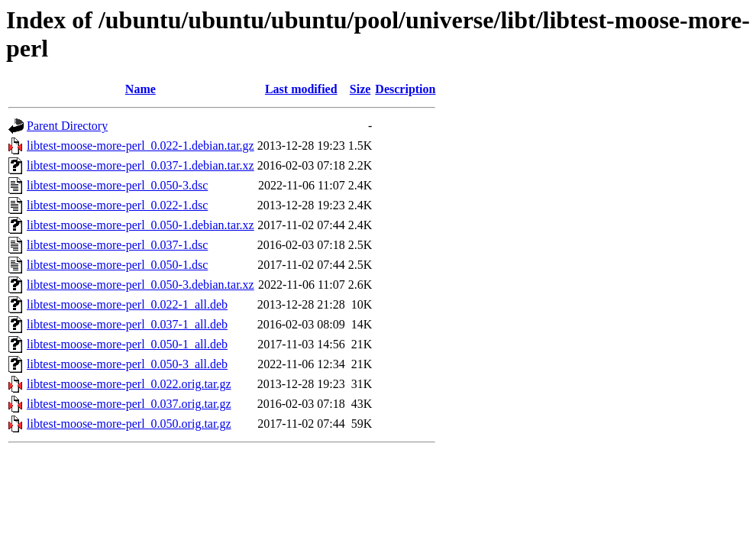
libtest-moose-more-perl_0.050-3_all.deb (127, 364)
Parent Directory (67, 126)
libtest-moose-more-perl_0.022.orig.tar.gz (129, 384)
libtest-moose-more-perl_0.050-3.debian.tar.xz (141, 285)
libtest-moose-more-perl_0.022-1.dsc (117, 205)
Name (141, 89)
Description (405, 89)
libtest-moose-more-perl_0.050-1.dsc (117, 265)
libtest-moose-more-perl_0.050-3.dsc (117, 185)
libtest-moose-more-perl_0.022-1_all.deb (127, 304)
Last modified (301, 89)
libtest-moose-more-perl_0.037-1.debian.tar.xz (141, 165)
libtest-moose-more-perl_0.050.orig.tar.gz (129, 424)
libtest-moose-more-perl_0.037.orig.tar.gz (129, 404)
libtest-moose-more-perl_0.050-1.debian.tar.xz (141, 225)
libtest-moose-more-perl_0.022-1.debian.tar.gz (141, 146)
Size (360, 89)
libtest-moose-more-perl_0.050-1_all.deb (127, 344)
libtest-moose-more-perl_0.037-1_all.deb (127, 324)
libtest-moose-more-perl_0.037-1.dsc (117, 245)
